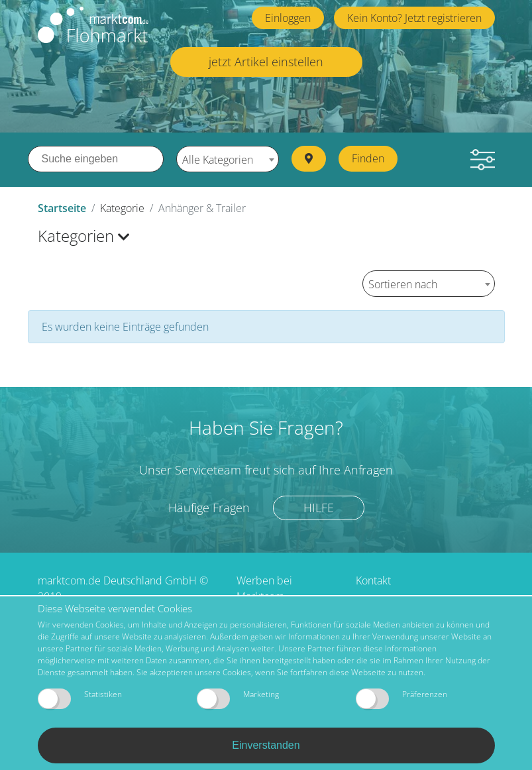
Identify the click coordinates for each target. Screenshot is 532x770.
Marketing (238, 699)
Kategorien (84, 236)
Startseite (62, 208)
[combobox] (228, 159)
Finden (368, 158)
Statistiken (80, 699)
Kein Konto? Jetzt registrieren (414, 18)
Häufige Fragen (209, 508)
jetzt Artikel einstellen (266, 62)
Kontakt (373, 580)
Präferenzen (401, 699)
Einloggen (288, 18)
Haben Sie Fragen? (266, 427)
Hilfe (319, 508)
